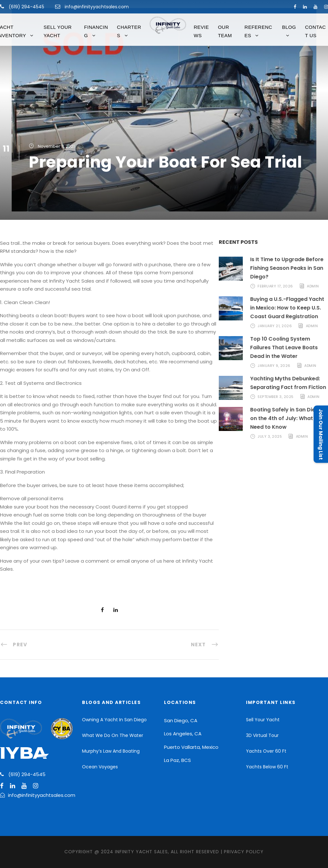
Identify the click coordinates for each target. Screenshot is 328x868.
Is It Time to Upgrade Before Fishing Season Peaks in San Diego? (287, 268)
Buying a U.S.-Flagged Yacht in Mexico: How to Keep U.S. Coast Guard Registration (287, 308)
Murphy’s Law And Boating (111, 751)
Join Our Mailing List (321, 434)
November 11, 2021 (56, 146)
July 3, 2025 (270, 436)
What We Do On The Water (113, 735)
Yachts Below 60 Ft (267, 767)
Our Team (225, 31)
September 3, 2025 (276, 397)
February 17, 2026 (275, 286)
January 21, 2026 (275, 326)
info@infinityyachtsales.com (97, 7)
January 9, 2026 (274, 366)
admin (313, 286)
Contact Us (315, 31)
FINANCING (96, 31)
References (258, 31)
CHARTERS (129, 31)
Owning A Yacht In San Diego (114, 720)
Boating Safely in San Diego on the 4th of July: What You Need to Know (287, 418)
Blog (289, 27)
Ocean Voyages (100, 767)
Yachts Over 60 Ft (266, 751)
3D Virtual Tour (262, 735)
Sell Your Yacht (58, 31)
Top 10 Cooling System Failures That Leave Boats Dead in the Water (284, 347)
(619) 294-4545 (26, 7)
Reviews (201, 31)
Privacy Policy (244, 852)
